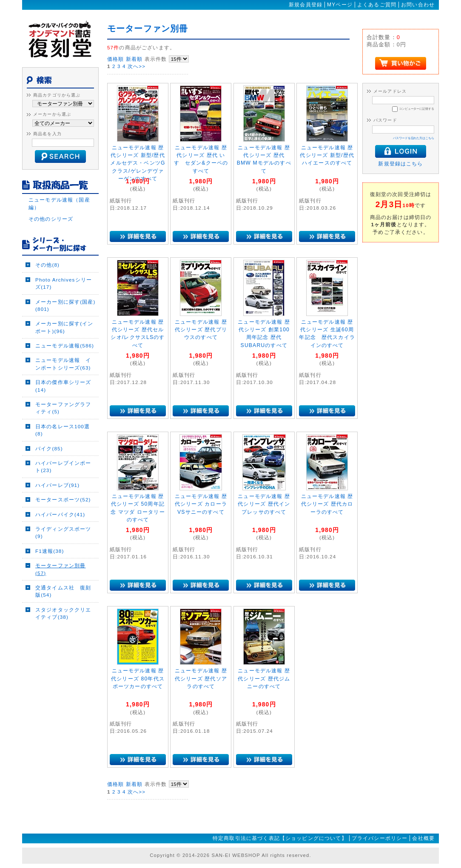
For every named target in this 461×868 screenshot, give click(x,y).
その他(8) (47, 265)
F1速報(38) (50, 551)
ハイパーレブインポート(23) (63, 467)
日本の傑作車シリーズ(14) (63, 386)
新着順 (134, 59)
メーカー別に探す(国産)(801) (65, 305)
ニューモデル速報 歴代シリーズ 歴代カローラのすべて (327, 504)
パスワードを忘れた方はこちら (414, 138)
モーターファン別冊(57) (60, 569)
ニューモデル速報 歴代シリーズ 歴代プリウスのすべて (201, 330)
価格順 (115, 59)
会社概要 (423, 838)
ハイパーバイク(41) (60, 514)
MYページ (340, 5)
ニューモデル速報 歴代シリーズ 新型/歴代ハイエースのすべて (327, 155)
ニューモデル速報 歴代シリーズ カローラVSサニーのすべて (201, 504)
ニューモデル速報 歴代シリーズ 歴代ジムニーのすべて (264, 679)
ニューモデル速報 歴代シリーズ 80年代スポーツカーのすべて (138, 679)
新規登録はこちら (400, 164)
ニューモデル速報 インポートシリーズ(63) (63, 364)
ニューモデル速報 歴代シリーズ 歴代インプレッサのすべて (264, 504)
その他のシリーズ (51, 219)
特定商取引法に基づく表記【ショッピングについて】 (280, 838)
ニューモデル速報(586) (65, 346)
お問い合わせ (418, 5)
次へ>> (137, 66)
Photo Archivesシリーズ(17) (64, 283)
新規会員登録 (306, 5)
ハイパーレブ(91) (57, 485)
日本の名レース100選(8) (63, 430)
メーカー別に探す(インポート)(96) (64, 327)
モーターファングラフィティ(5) (63, 408)
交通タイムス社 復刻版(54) (63, 591)
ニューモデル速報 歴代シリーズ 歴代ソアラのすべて (201, 679)
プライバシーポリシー (380, 838)
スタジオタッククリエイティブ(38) (63, 613)
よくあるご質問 (377, 5)
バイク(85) (49, 448)
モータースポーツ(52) (63, 499)
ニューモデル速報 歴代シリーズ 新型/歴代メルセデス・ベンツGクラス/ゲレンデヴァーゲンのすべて (138, 163)
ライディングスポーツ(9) (63, 532)
